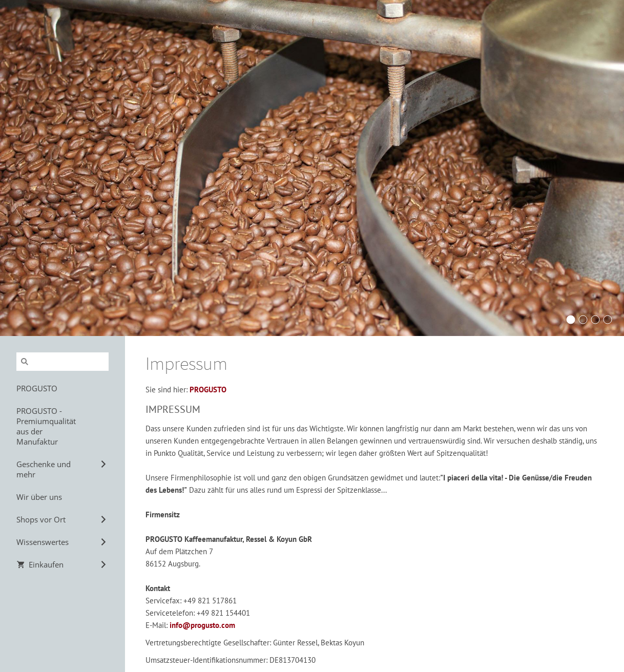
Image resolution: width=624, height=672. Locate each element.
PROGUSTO (208, 390)
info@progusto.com (202, 625)
